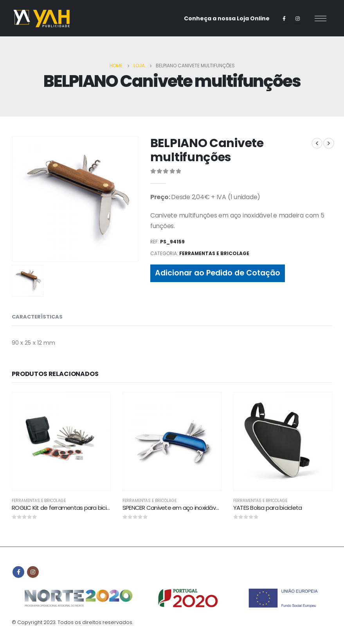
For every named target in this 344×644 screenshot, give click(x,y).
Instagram (33, 572)
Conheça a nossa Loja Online (227, 18)
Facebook (18, 572)
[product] (61, 442)
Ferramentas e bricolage (214, 253)
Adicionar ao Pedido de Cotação (218, 273)
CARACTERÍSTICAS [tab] (37, 317)
